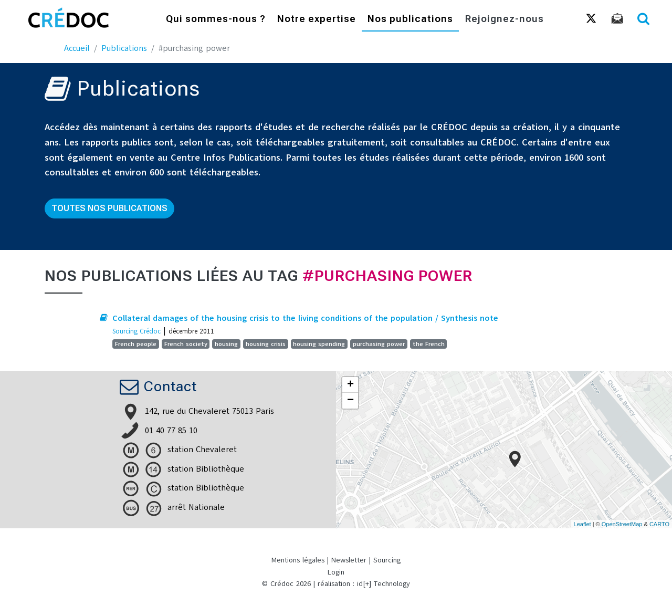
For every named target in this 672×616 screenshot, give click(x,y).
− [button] (350, 401)
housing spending (319, 344)
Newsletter (349, 560)
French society (186, 344)
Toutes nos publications (109, 208)
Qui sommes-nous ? (216, 20)
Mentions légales (298, 560)
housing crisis (266, 344)
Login (336, 572)
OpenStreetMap (622, 524)
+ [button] (350, 385)
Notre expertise (317, 20)
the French (429, 344)
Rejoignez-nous (505, 20)
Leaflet (582, 524)
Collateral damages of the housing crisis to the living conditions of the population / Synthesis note (305, 318)
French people (136, 344)
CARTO (659, 524)
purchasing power (379, 344)
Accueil (77, 48)
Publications (124, 48)
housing (226, 344)
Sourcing (387, 560)
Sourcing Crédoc (136, 331)
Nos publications (410, 20)
